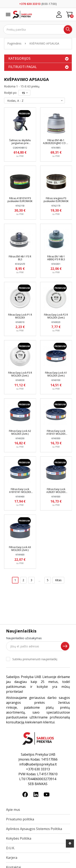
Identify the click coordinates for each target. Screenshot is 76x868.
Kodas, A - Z (34, 101)
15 (26, 93)
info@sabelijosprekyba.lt (38, 764)
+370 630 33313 (30, 4)
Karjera (12, 858)
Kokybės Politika (19, 838)
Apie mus (13, 810)
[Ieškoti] (38, 29)
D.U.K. (10, 848)
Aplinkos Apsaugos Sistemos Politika (34, 829)
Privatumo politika (20, 819)
